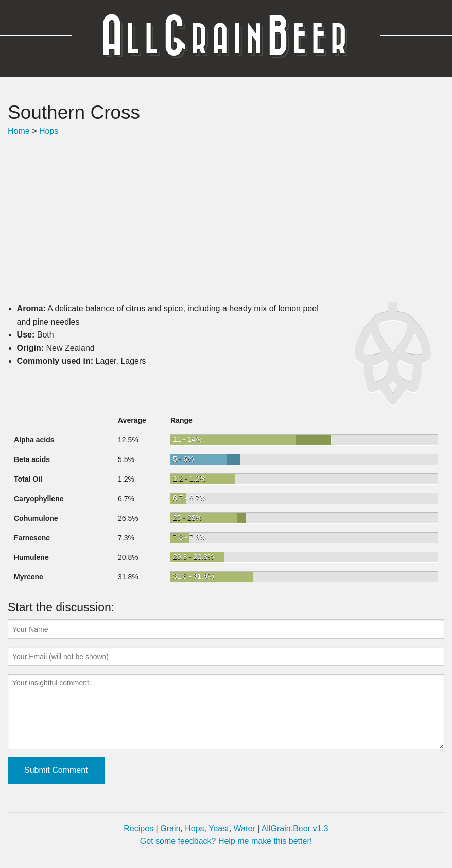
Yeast (219, 829)
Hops (49, 131)
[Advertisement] (226, 220)
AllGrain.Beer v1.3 (295, 829)
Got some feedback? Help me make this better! (226, 841)
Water (245, 829)
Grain (170, 829)
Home (19, 131)
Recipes (138, 829)
